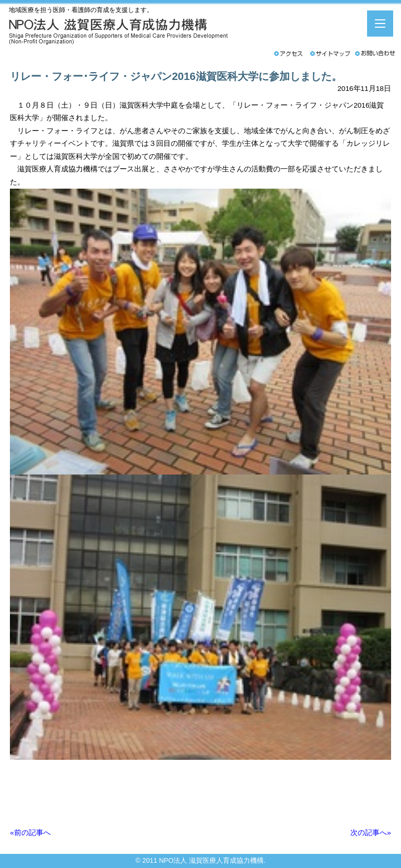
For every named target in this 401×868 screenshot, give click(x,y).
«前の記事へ (30, 833)
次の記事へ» (371, 833)
